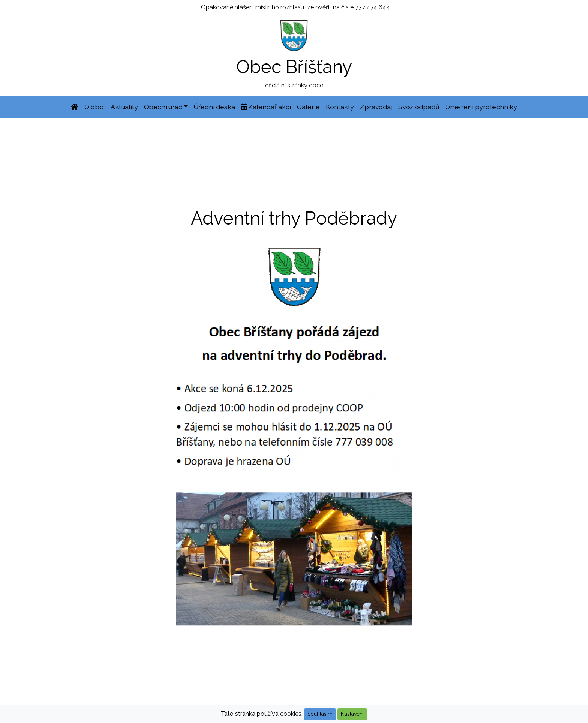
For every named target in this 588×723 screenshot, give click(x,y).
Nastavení (352, 714)
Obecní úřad (163, 107)
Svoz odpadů (419, 107)
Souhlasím (320, 714)
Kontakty (340, 107)
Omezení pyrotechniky (481, 107)
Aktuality (124, 107)
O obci (94, 107)
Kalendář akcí (266, 107)
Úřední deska (214, 107)
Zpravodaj (376, 107)
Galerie (308, 107)
